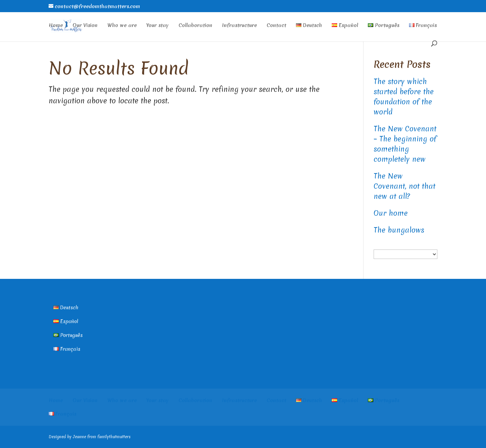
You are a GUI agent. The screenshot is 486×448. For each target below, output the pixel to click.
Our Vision (85, 26)
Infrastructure (239, 26)
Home (56, 26)
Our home (391, 213)
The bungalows (399, 230)
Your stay (158, 26)
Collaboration (195, 26)
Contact (276, 26)
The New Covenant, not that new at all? (404, 186)
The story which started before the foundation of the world (404, 97)
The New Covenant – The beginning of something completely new (405, 144)
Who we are (122, 26)
